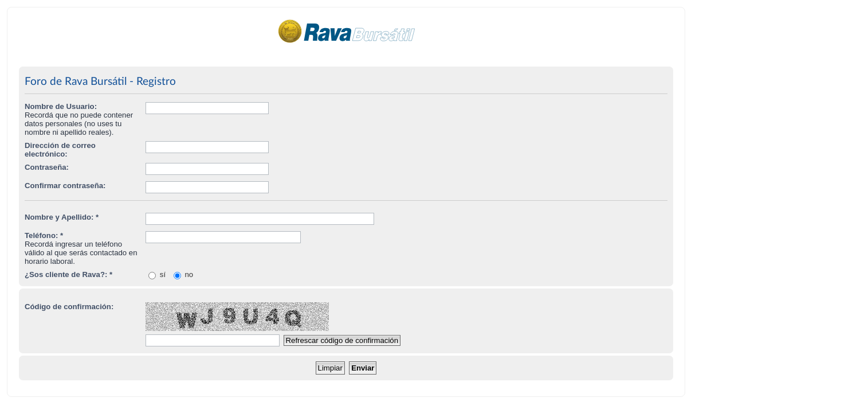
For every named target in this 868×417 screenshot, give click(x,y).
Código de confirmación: (69, 307)
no (183, 274)
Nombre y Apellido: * (62, 217)
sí (157, 274)
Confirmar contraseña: (65, 186)
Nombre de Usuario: (61, 106)
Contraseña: (47, 167)
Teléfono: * (44, 235)
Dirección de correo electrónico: (60, 150)
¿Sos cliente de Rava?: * (68, 274)
